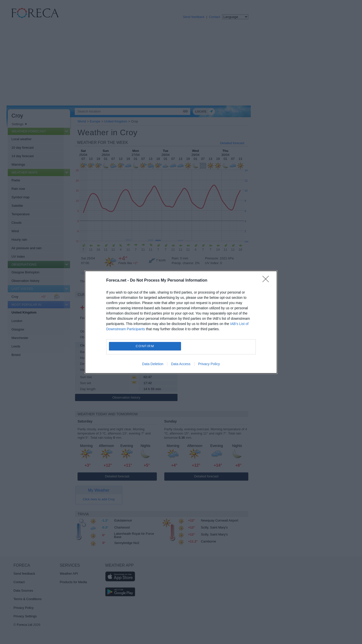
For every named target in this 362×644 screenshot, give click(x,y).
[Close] (267, 281)
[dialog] (181, 322)
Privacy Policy (209, 364)
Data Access (181, 364)
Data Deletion (153, 364)
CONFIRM (145, 346)
